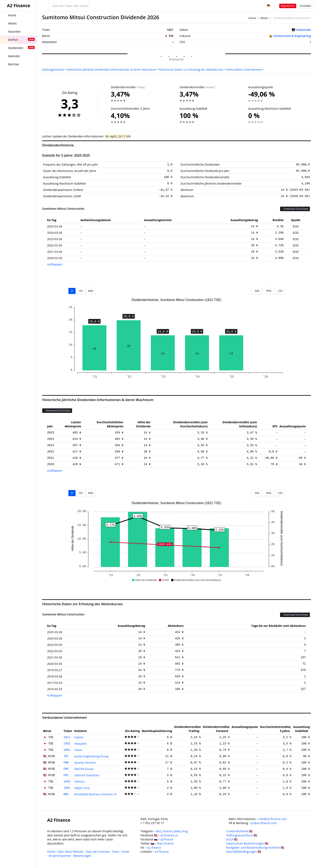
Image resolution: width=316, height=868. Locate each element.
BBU (66, 794)
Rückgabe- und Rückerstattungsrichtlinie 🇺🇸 (255, 847)
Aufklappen (55, 264)
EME (66, 769)
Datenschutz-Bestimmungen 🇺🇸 (247, 843)
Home (252, 18)
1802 (67, 744)
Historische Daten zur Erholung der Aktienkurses (191, 70)
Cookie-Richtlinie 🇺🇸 (239, 831)
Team (116, 852)
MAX (91, 291)
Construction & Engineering (292, 36)
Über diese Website (71, 852)
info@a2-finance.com (273, 819)
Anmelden (305, 6)
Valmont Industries (87, 775)
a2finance (167, 839)
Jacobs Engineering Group (91, 756)
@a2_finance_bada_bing (172, 831)
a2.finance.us (169, 835)
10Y (81, 291)
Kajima (79, 737)
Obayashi (81, 744)
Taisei (78, 750)
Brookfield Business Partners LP (95, 794)
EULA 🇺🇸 (232, 839)
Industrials (304, 30)
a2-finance (162, 852)
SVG (256, 291)
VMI (66, 775)
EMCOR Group (84, 769)
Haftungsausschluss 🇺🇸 (241, 835)
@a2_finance (165, 843)
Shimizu (80, 782)
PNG (268, 291)
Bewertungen (82, 856)
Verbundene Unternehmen (244, 70)
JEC (66, 756)
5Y (72, 291)
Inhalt (125, 852)
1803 (67, 782)
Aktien (264, 18)
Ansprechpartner (60, 856)
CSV (280, 291)
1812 (67, 737)
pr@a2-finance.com (264, 823)
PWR (66, 763)
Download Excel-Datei (295, 209)
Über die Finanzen (98, 852)
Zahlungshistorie (53, 70)
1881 (67, 788)
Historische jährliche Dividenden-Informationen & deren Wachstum (111, 70)
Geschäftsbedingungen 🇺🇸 (244, 852)
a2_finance (154, 847)
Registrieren (288, 6)
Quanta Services (85, 763)
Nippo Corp (82, 788)
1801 (67, 750)
